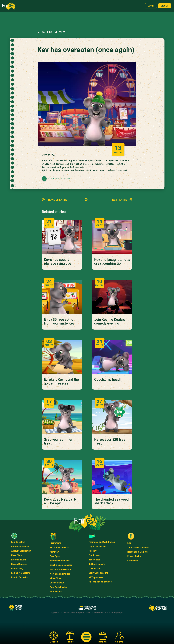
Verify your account (98, 573)
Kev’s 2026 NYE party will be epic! (60, 501)
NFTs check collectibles (100, 582)
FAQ (129, 543)
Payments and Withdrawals (102, 542)
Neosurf (93, 551)
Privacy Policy (134, 556)
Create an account (20, 547)
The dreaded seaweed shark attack (111, 501)
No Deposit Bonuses (60, 561)
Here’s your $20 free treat (110, 442)
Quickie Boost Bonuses (61, 565)
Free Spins (55, 556)
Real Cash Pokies (58, 587)
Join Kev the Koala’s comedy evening (110, 322)
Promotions (56, 543)
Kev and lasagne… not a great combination (112, 262)
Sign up (165, 6)
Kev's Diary (16, 555)
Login (151, 6)
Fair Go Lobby (18, 542)
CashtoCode (95, 569)
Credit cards (95, 555)
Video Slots (55, 578)
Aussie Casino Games (61, 570)
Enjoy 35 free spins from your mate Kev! (60, 322)
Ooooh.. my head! (107, 380)
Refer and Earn (18, 560)
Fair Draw (55, 552)
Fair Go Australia (19, 577)
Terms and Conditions (138, 547)
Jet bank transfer (97, 564)
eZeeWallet (94, 560)
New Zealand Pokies (60, 574)
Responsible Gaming (137, 552)
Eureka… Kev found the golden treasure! (61, 382)
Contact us (133, 561)
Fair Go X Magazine (21, 573)
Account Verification (21, 551)
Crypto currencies (97, 547)
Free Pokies (56, 592)
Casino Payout (57, 583)
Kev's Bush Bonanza (60, 547)
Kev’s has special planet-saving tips (58, 262)
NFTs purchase (96, 577)
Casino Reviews (19, 564)
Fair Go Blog (17, 569)
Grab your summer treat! (58, 442)
